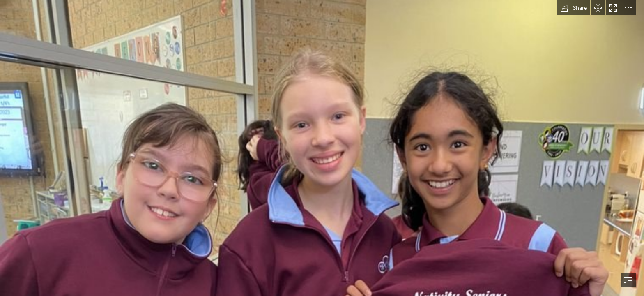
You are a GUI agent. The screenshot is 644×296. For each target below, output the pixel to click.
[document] (322, 148)
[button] (574, 8)
